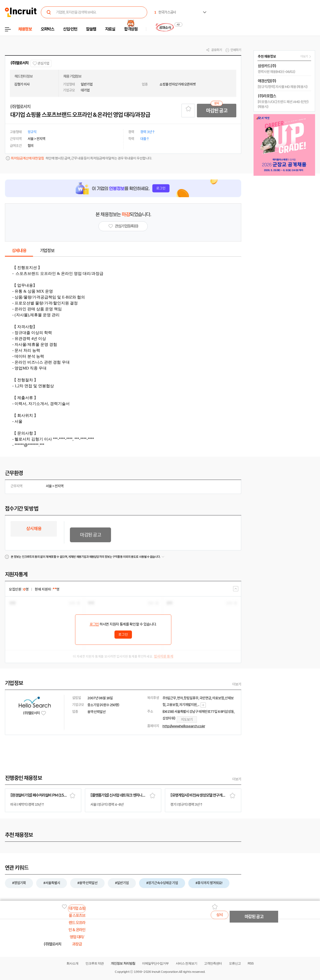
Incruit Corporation (165, 972)
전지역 (59, 486)
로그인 (94, 624)
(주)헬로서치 (19, 63)
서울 (49, 486)
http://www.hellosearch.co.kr (184, 726)
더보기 (237, 684)
